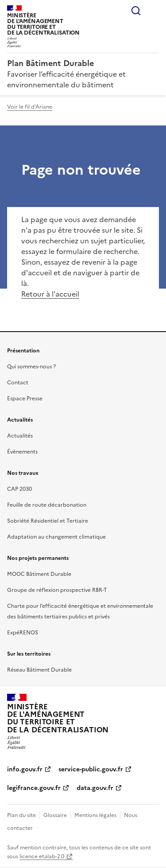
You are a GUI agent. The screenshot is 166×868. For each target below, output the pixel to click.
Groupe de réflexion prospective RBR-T (57, 590)
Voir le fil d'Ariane (30, 107)
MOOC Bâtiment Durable (39, 574)
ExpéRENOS (23, 633)
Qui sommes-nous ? (31, 367)
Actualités (20, 436)
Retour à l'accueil (50, 294)
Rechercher (136, 11)
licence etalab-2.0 (42, 856)
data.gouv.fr (95, 788)
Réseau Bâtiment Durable (39, 670)
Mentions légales (95, 815)
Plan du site (21, 815)
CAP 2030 (19, 489)
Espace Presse (25, 399)
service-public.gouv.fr (91, 769)
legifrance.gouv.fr (34, 788)
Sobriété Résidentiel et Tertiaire (48, 521)
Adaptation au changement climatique (56, 537)
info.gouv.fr (25, 769)
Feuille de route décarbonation (47, 505)
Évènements (22, 452)
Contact (18, 383)
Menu (154, 11)
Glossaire (55, 815)
